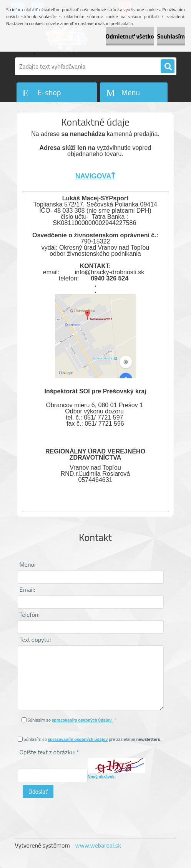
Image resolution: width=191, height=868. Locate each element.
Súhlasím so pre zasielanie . (92, 739)
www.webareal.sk (98, 845)
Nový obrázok (101, 776)
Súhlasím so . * (72, 720)
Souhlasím (171, 36)
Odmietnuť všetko (130, 36)
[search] (168, 67)
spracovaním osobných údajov (82, 720)
